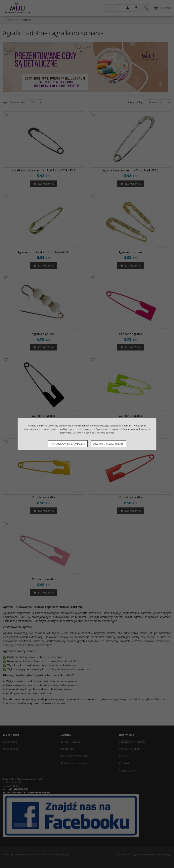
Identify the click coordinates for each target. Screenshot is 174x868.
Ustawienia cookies (83, 433)
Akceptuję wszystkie (108, 444)
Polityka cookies (105, 433)
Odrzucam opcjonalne (68, 444)
